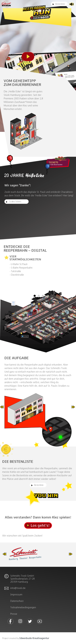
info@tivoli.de (18, 588)
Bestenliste (60, 4)
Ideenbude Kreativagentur (34, 638)
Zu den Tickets (15, 201)
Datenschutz (17, 601)
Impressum (16, 594)
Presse (14, 614)
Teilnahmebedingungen (23, 607)
